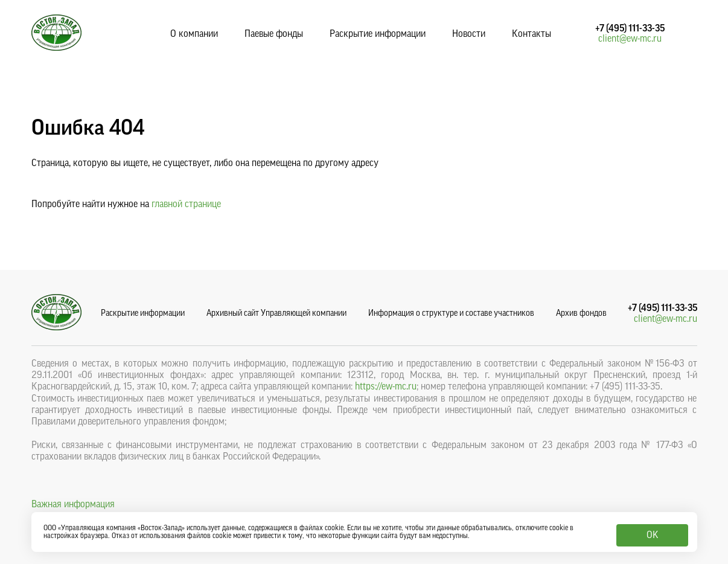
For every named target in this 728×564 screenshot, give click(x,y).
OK (652, 535)
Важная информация (73, 504)
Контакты (532, 34)
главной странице (186, 204)
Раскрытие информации (378, 34)
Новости (469, 34)
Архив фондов (581, 313)
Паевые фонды (274, 34)
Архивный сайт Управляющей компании (276, 313)
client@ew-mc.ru (630, 39)
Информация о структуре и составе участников (451, 313)
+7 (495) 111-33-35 (630, 28)
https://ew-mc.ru (386, 386)
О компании (194, 34)
